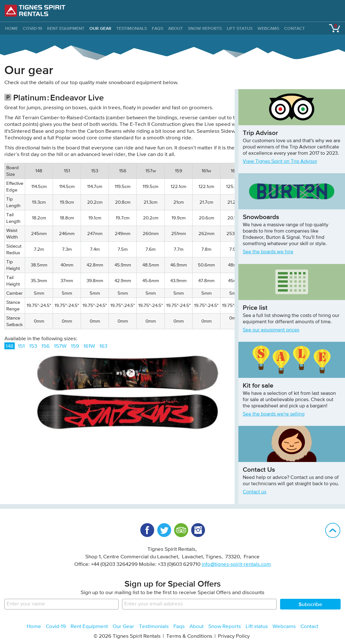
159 (75, 346)
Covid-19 (32, 28)
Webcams (268, 28)
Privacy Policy (234, 636)
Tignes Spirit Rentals (35, 11)
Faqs (157, 28)
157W (60, 346)
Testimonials (132, 28)
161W (89, 346)
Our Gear (100, 28)
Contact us (255, 492)
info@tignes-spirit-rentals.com (236, 564)
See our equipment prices (271, 330)
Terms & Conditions (189, 636)
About (175, 28)
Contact (295, 28)
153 (33, 346)
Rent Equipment (66, 28)
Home (34, 627)
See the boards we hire (268, 252)
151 (21, 346)
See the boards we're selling (274, 414)
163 (103, 346)
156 (45, 346)
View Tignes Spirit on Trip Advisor (280, 162)
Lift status (240, 28)
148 (10, 346)
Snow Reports (205, 28)
